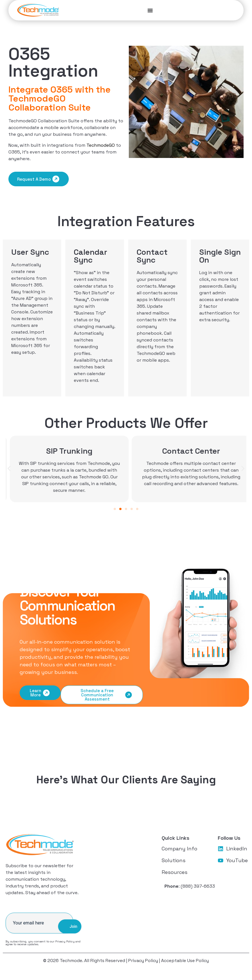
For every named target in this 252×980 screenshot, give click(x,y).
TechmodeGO (101, 146)
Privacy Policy (65, 942)
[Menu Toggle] (67, 11)
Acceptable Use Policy (185, 961)
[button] (9, 469)
